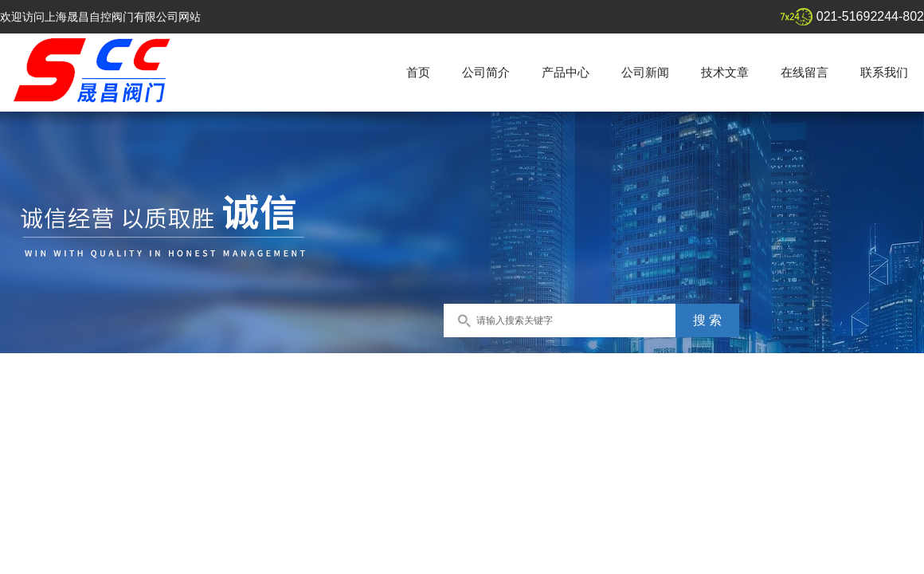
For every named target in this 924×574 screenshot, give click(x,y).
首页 (418, 72)
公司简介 (486, 72)
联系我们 (884, 72)
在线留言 (805, 72)
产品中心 (566, 72)
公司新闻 (645, 72)
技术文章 (725, 72)
